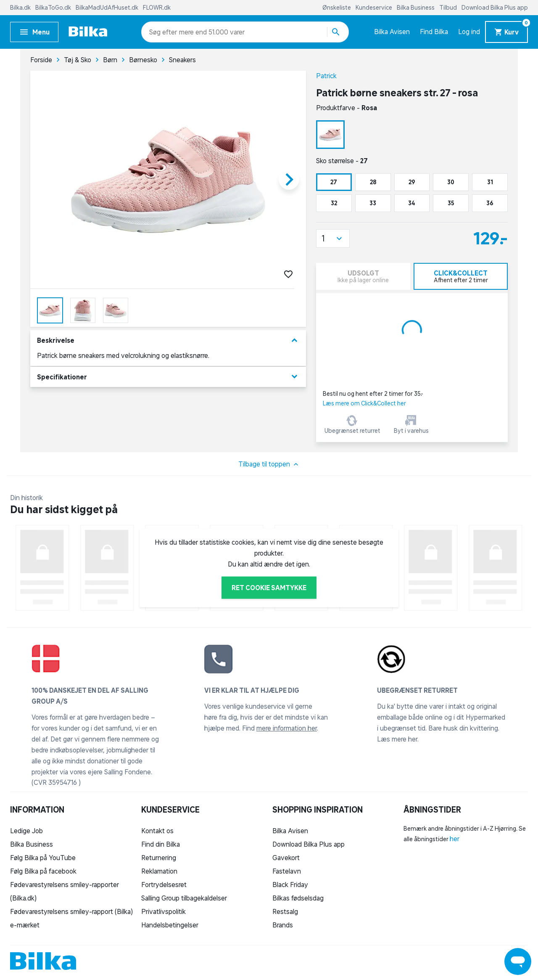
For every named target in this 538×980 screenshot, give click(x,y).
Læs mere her (397, 739)
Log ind (469, 32)
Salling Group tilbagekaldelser (184, 898)
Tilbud (449, 8)
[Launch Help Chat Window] (518, 961)
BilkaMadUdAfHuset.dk (108, 8)
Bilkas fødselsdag (298, 898)
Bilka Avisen (392, 32)
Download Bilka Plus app (495, 8)
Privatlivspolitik (164, 911)
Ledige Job (26, 831)
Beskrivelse (168, 340)
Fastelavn (287, 871)
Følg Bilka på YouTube (43, 858)
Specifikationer (168, 377)
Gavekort (286, 858)
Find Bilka (434, 32)
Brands (283, 925)
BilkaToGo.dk (54, 8)
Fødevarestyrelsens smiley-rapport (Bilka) (71, 911)
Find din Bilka (161, 844)
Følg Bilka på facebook (43, 871)
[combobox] (164, 32)
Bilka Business (416, 8)
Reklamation (159, 871)
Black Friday (290, 885)
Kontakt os (157, 831)
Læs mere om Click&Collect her (364, 403)
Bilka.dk (21, 8)
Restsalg (285, 911)
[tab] (461, 276)
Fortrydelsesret (164, 885)
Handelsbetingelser (170, 925)
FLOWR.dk (157, 8)
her (455, 839)
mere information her (287, 728)
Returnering (159, 858)
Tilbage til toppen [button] (269, 464)
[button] (333, 238)
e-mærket (25, 925)
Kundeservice (374, 8)
